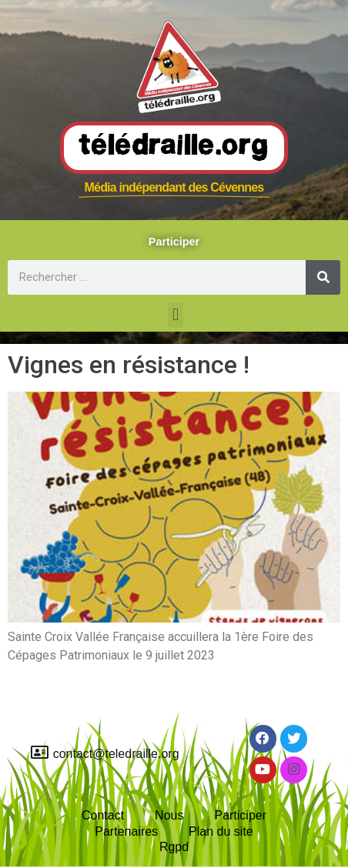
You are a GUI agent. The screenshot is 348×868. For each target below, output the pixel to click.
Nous (169, 815)
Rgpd (174, 847)
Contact (103, 815)
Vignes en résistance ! (129, 365)
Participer (240, 815)
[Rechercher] (323, 277)
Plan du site (221, 831)
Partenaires (126, 831)
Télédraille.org (174, 147)
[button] (175, 315)
